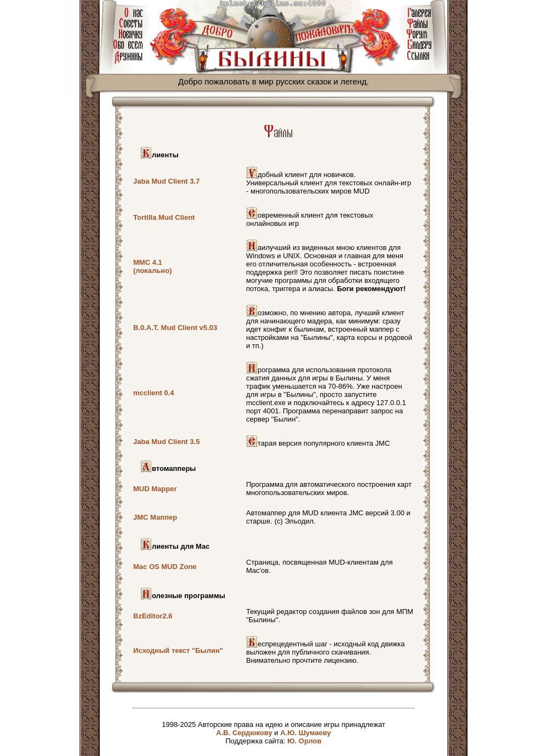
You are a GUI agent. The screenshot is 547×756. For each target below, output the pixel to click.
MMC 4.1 (148, 262)
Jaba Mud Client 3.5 (166, 442)
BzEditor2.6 (153, 616)
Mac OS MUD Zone (165, 567)
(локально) (152, 271)
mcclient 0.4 (153, 393)
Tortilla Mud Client (164, 217)
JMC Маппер (155, 517)
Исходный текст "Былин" (178, 650)
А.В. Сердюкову (244, 733)
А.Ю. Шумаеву (306, 733)
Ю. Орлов (304, 741)
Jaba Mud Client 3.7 (166, 181)
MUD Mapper (155, 489)
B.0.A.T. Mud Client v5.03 (175, 328)
